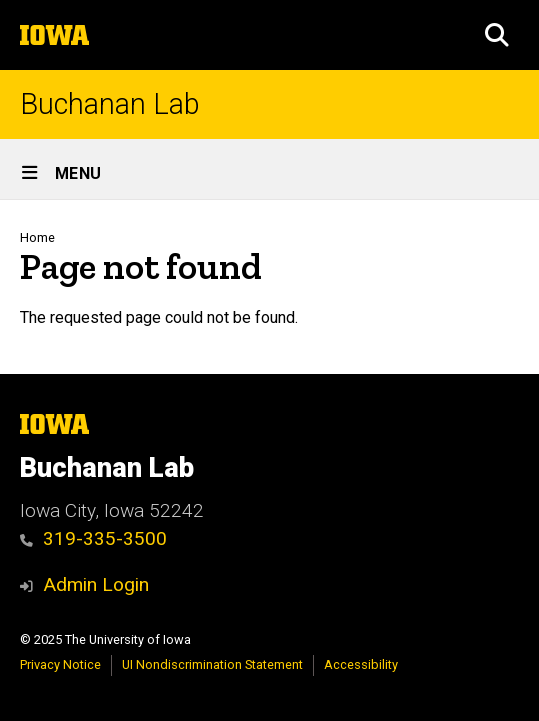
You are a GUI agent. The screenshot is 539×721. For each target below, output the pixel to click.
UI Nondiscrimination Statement (212, 664)
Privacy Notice (60, 664)
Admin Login (96, 584)
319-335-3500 (93, 538)
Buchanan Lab (110, 104)
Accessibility (361, 664)
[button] (497, 35)
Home (37, 237)
